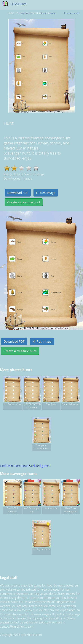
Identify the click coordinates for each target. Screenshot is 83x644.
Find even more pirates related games (25, 466)
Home (11, 13)
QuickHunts (18, 4)
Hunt (48, 13)
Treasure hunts (72, 13)
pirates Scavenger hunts (29, 13)
